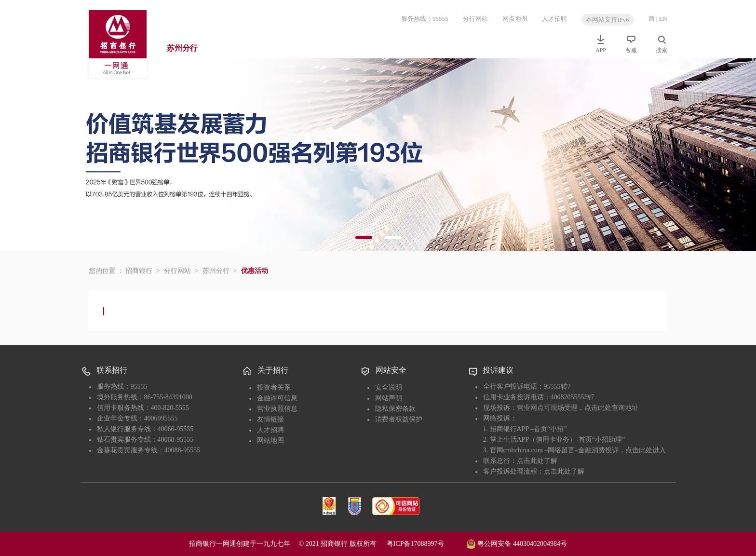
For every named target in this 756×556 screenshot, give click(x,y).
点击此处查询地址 (611, 408)
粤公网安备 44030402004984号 (517, 543)
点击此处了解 (537, 461)
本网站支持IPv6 (607, 20)
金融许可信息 (277, 398)
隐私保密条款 (395, 409)
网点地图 (515, 19)
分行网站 (475, 19)
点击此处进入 (646, 450)
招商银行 (139, 271)
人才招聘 (554, 19)
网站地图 (270, 441)
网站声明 (389, 398)
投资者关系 (274, 387)
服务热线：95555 (425, 19)
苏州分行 (182, 48)
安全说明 (389, 387)
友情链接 (270, 419)
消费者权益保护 (399, 419)
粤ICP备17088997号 (426, 544)
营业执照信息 (277, 409)
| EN (662, 19)
